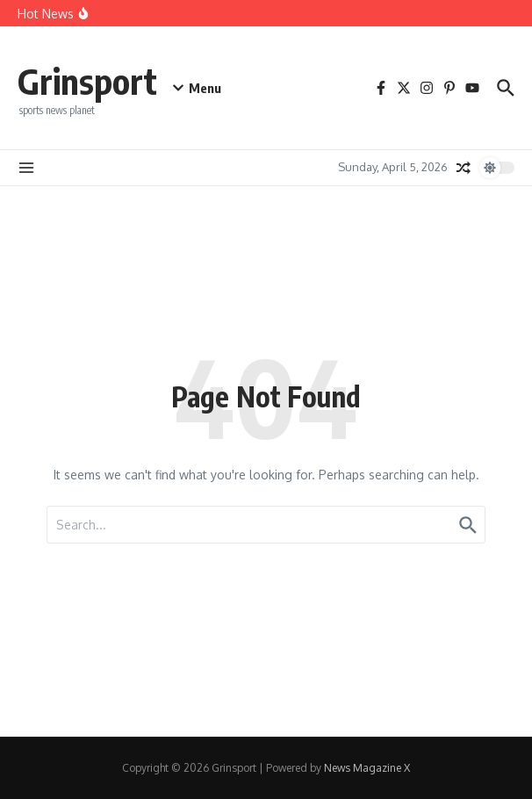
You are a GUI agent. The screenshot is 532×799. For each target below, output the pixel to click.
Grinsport (87, 81)
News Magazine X (367, 768)
